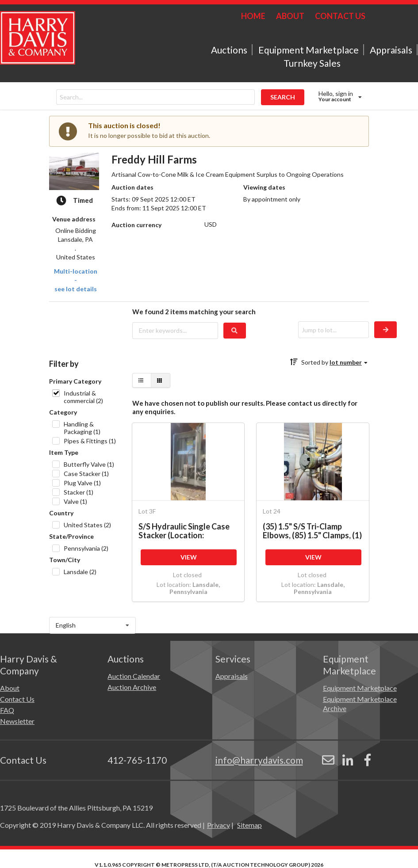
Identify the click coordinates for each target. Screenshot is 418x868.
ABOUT (290, 16)
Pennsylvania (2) (86, 548)
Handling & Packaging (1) (82, 428)
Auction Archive (132, 687)
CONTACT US (340, 16)
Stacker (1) (79, 492)
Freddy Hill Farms (154, 159)
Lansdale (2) (80, 572)
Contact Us (17, 699)
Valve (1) (75, 501)
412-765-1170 (137, 760)
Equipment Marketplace (309, 50)
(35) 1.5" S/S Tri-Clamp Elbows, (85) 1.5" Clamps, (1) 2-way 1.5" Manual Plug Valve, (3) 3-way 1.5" (312, 531)
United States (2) (87, 525)
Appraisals (391, 50)
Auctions (229, 50)
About (10, 688)
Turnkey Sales (312, 63)
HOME (253, 16)
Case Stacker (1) (86, 474)
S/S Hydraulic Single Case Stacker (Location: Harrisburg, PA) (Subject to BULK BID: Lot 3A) (186, 531)
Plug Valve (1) (82, 483)
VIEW (189, 557)
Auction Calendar (134, 676)
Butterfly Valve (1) (89, 464)
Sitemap (249, 825)
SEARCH (283, 97)
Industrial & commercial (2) (83, 397)
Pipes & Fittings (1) (90, 441)
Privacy (219, 825)
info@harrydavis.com (259, 760)
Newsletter (17, 721)
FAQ (7, 710)
